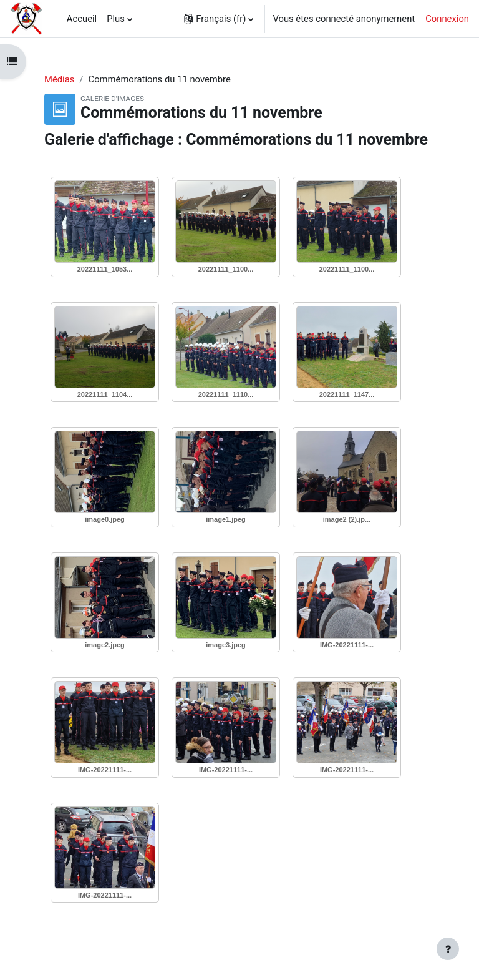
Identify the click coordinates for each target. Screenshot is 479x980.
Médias (59, 79)
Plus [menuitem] (116, 19)
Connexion (447, 19)
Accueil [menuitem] (82, 19)
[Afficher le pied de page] (448, 949)
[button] (219, 19)
